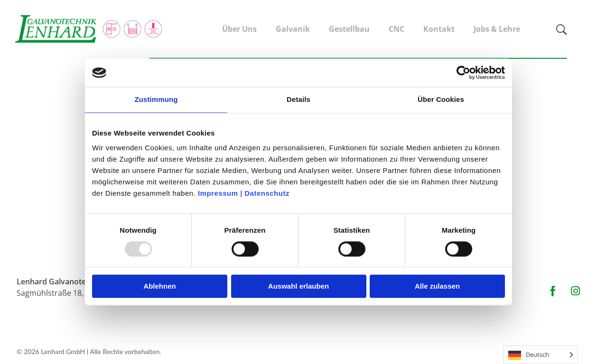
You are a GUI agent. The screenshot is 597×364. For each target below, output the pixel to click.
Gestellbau (349, 29)
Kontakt (439, 29)
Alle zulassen (437, 287)
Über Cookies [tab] (441, 99)
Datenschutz (267, 193)
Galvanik (293, 29)
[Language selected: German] (541, 355)
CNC (396, 29)
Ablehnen (159, 287)
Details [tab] (298, 99)
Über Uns (239, 29)
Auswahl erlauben (298, 287)
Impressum (219, 193)
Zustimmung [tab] (156, 99)
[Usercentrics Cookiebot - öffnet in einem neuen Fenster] (463, 73)
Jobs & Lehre (497, 29)
